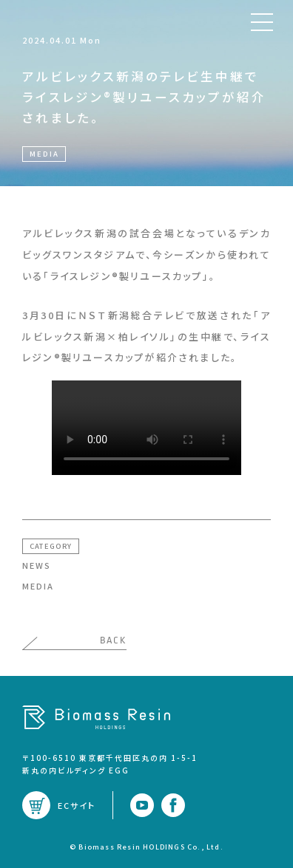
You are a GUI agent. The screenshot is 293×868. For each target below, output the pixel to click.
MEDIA (38, 586)
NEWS (37, 565)
